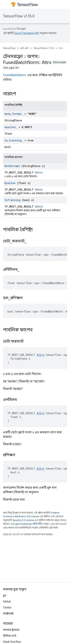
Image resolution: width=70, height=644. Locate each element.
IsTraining (12, 200)
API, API (24, 48)
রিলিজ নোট (10, 636)
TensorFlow (9, 48)
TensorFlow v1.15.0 (19, 16)
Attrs (39, 172)
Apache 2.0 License (23, 520)
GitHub (7, 602)
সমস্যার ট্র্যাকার (11, 630)
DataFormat (12, 166)
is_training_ (14, 140)
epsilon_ (11, 127)
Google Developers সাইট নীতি (27, 524)
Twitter (7, 608)
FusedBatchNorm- (15, 75)
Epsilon (10, 183)
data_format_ (14, 114)
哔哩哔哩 (8, 614)
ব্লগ (5, 596)
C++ (61, 48)
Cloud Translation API (27, 33)
